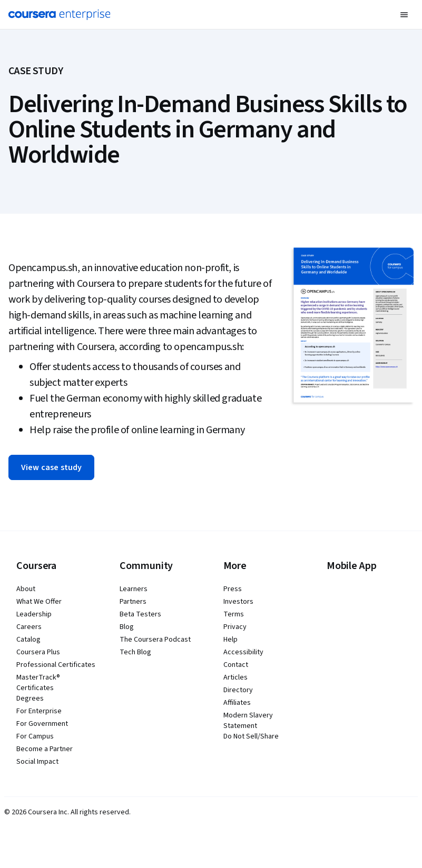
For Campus (35, 736)
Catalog (28, 640)
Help (230, 640)
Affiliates (237, 703)
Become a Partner (45, 749)
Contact (236, 665)
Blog (127, 627)
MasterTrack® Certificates (38, 683)
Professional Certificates (56, 665)
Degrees (30, 699)
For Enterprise (39, 711)
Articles (235, 677)
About (26, 589)
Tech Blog (135, 652)
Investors (238, 602)
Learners (134, 589)
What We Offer (39, 602)
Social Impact (37, 762)
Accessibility (243, 652)
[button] (404, 15)
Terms (234, 614)
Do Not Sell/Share (251, 736)
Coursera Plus (38, 652)
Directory (238, 690)
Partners (133, 602)
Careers (29, 627)
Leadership (34, 614)
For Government (42, 724)
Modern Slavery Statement (248, 721)
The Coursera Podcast (155, 640)
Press (233, 589)
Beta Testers (140, 614)
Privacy (235, 627)
